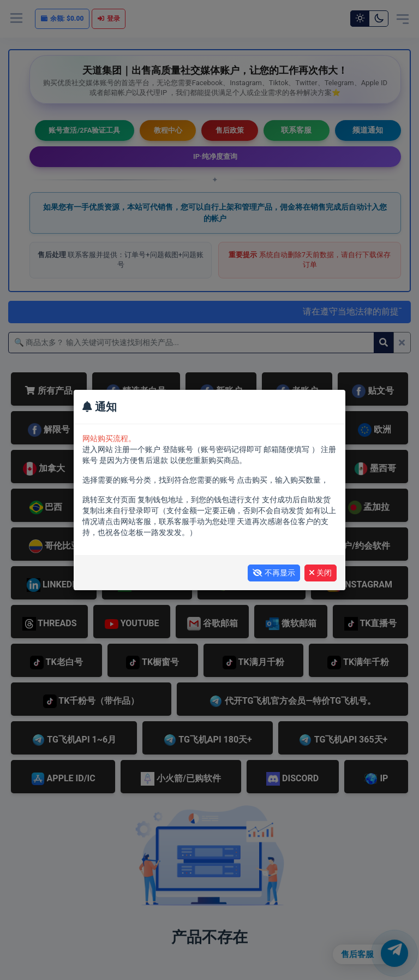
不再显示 (274, 573)
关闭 (321, 573)
